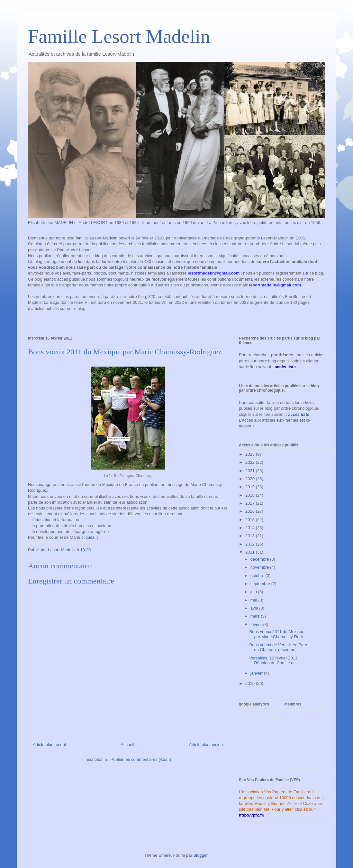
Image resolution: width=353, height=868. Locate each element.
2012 (251, 544)
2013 (251, 536)
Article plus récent (49, 745)
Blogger (200, 855)
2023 (251, 454)
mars (256, 616)
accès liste (299, 414)
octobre (258, 576)
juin (254, 592)
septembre (261, 584)
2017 (251, 503)
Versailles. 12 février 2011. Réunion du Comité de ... (275, 661)
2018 (251, 495)
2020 (251, 479)
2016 (251, 511)
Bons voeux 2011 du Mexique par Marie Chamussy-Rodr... (278, 634)
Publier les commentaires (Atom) (141, 759)
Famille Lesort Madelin (119, 36)
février (257, 625)
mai (254, 600)
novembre (260, 567)
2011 (251, 552)
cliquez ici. (91, 537)
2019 (251, 487)
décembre (260, 559)
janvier (257, 673)
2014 (251, 528)
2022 (251, 462)
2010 (251, 683)
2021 (251, 471)
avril (255, 608)
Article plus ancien (206, 745)
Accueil (127, 745)
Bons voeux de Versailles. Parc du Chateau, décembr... (278, 647)
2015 (251, 520)
